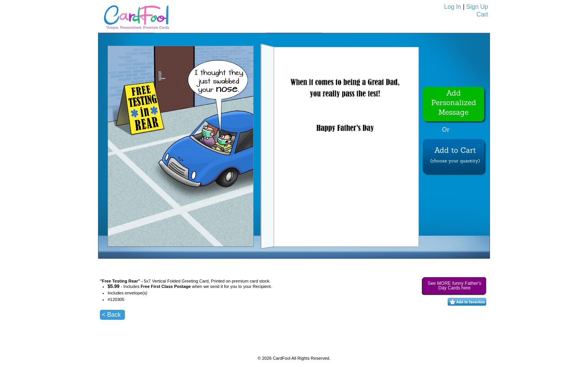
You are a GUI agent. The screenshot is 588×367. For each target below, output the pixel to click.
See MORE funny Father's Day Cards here (455, 286)
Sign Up (477, 7)
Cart (482, 14)
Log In (453, 7)
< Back (111, 315)
